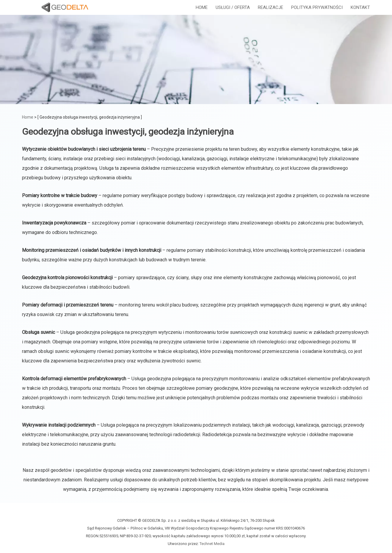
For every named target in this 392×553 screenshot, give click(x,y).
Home (28, 117)
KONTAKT (360, 13)
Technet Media (212, 544)
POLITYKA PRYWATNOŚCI (317, 13)
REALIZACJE (271, 13)
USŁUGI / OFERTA (233, 13)
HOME (202, 13)
